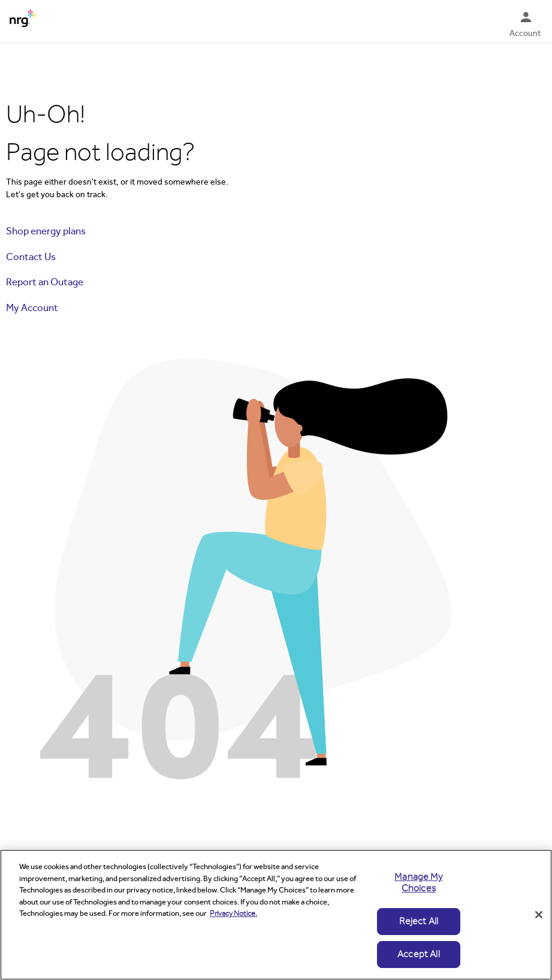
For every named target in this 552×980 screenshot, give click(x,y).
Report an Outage (45, 282)
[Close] (539, 915)
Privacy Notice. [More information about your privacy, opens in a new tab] (233, 913)
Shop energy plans (46, 231)
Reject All (419, 921)
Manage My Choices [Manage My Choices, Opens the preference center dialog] (418, 883)
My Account (32, 308)
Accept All (419, 954)
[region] (276, 915)
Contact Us (31, 257)
